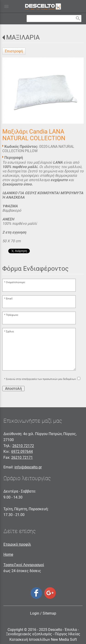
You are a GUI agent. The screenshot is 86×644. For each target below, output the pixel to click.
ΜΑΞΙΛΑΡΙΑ (23, 37)
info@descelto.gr (28, 467)
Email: (10, 299)
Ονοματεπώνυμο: (16, 282)
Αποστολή (13, 389)
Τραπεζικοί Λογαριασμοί (24, 565)
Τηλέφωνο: (12, 315)
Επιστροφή (14, 51)
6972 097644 (22, 452)
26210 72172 (23, 446)
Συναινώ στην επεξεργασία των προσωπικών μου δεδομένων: (41, 379)
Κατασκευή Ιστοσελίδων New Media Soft (43, 640)
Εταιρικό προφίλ (17, 544)
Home (8, 554)
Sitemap (49, 613)
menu (6, 6)
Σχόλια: (10, 332)
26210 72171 (22, 457)
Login (35, 613)
